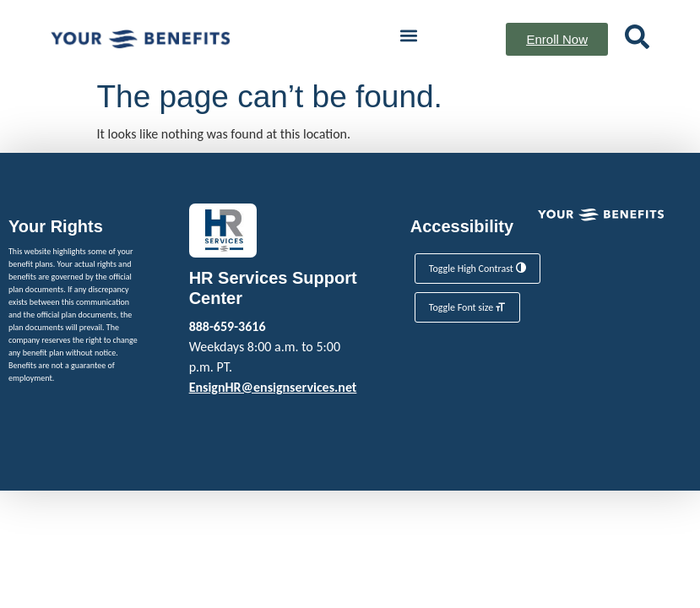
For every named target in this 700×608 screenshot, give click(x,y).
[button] (408, 35)
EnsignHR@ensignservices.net (273, 387)
